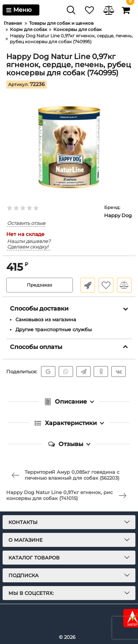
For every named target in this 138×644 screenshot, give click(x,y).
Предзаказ (40, 285)
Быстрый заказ (88, 285)
